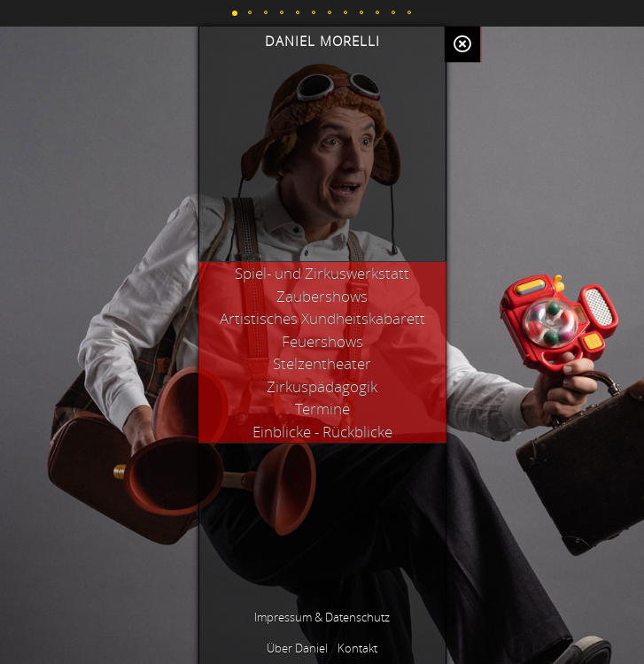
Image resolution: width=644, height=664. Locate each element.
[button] (235, 13)
